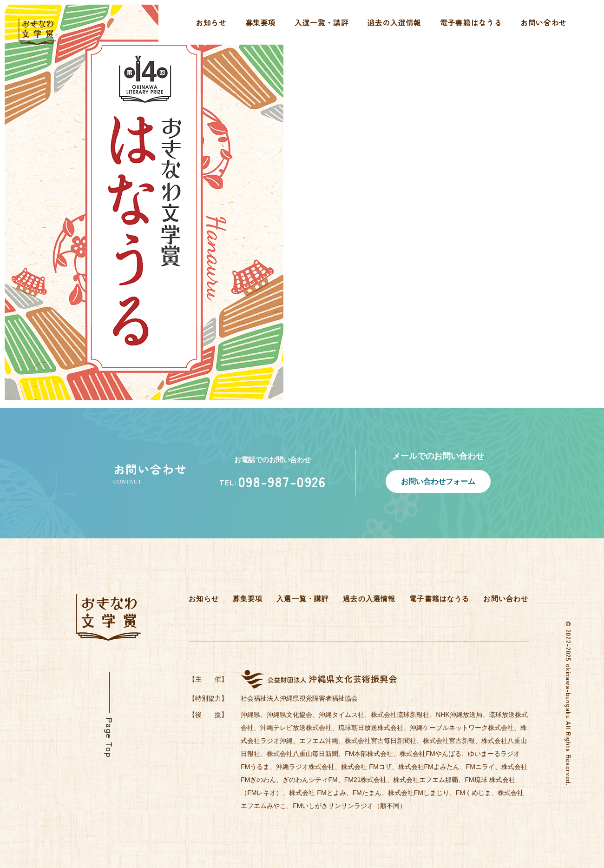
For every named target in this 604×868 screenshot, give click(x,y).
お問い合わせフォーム (438, 481)
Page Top (110, 738)
